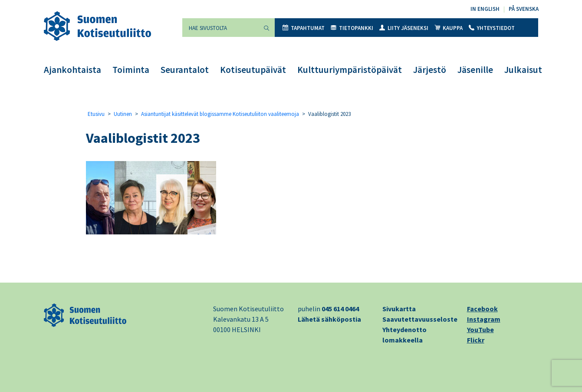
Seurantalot (185, 70)
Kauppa (449, 28)
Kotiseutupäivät (253, 70)
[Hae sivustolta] (220, 28)
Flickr (476, 340)
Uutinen (123, 114)
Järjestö (430, 70)
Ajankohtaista (72, 70)
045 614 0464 (340, 309)
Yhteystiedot (492, 28)
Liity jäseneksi (404, 28)
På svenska (524, 9)
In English (485, 9)
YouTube (480, 329)
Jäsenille (475, 70)
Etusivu (96, 114)
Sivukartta (399, 309)
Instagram (484, 319)
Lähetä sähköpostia (329, 319)
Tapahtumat (304, 28)
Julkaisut (523, 70)
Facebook (482, 309)
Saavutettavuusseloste (420, 319)
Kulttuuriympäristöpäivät (350, 70)
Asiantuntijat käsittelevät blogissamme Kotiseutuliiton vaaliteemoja (220, 114)
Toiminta (131, 70)
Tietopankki (352, 28)
